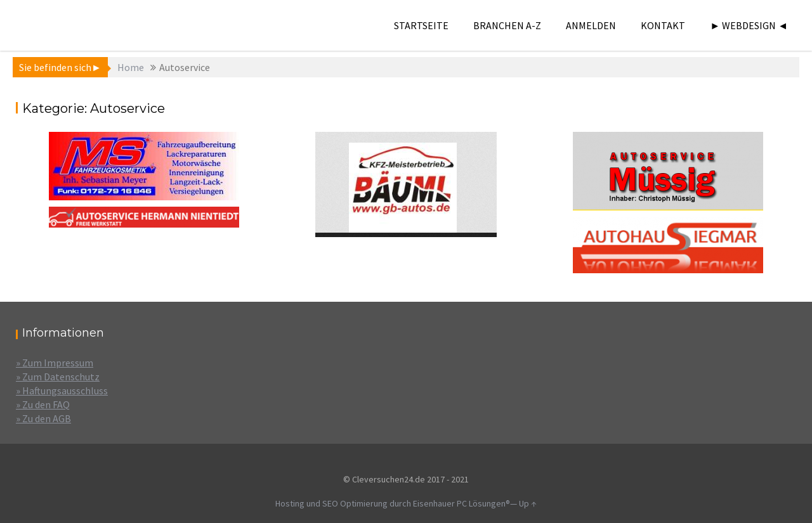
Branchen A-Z (507, 25)
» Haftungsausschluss (62, 391)
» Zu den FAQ (43, 404)
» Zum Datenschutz (58, 377)
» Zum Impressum (55, 363)
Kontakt (663, 25)
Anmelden (591, 25)
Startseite (421, 25)
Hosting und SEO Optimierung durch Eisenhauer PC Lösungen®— (397, 503)
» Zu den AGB (43, 418)
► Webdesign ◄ (749, 25)
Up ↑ (528, 503)
